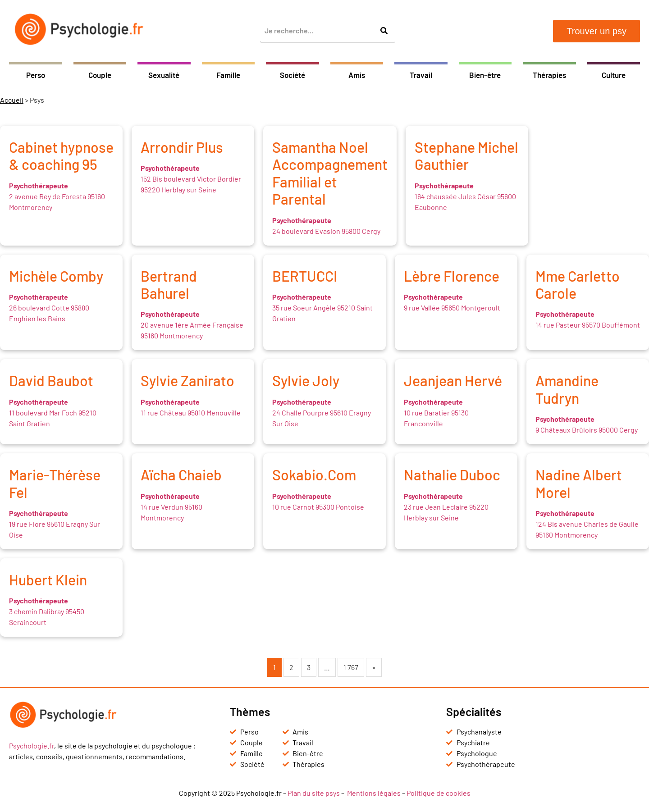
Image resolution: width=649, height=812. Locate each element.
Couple (100, 75)
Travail (421, 75)
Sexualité (164, 75)
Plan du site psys (314, 793)
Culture (614, 75)
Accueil (12, 100)
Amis (357, 75)
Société (293, 75)
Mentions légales (374, 793)
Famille (228, 75)
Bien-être (485, 75)
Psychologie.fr (32, 746)
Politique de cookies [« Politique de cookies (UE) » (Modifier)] (439, 793)
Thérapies (549, 75)
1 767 (351, 667)
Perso (36, 75)
